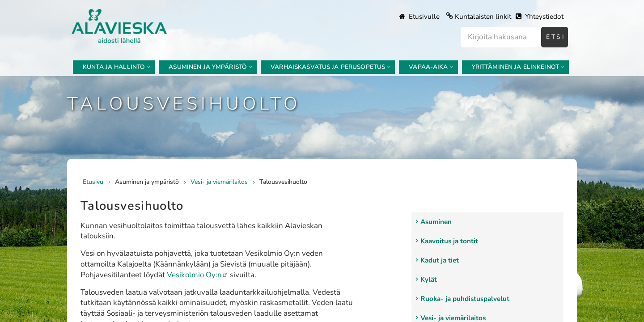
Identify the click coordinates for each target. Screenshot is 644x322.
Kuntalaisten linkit (483, 17)
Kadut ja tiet (440, 260)
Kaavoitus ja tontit (449, 241)
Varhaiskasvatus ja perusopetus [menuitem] (328, 67)
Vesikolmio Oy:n (197, 275)
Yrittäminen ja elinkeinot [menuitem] (515, 67)
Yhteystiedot (540, 17)
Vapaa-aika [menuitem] (428, 67)
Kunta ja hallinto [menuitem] (114, 67)
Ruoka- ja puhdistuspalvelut (465, 299)
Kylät (429, 280)
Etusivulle (419, 17)
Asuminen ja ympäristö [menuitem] (208, 67)
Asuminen (436, 222)
